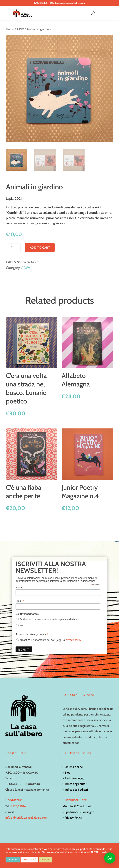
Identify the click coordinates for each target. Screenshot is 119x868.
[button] (110, 858)
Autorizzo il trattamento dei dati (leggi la (50, 640)
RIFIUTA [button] (46, 859)
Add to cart (40, 248)
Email (20, 601)
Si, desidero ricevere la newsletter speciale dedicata (49, 619)
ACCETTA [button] (13, 859)
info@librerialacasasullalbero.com (26, 818)
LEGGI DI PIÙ (29, 859)
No (21, 625)
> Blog (66, 773)
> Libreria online (73, 767)
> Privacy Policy (72, 818)
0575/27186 (18, 806)
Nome (19, 587)
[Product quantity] (13, 247)
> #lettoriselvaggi (73, 778)
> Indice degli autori (75, 784)
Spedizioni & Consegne (79, 812)
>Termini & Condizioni (77, 806)
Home (10, 29)
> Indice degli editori (75, 790)
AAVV (20, 29)
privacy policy (73, 640)
